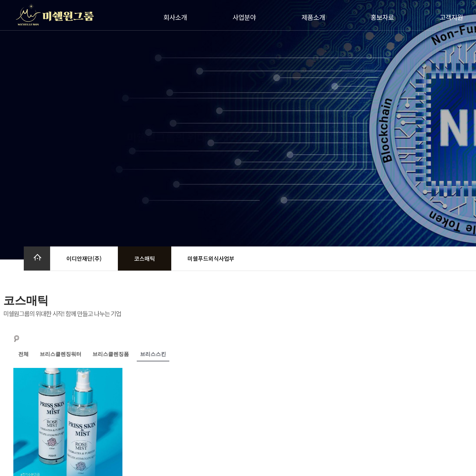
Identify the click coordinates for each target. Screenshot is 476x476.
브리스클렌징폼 (111, 354)
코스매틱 (145, 258)
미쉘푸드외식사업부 (211, 258)
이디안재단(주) (84, 258)
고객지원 (453, 17)
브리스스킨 (153, 354)
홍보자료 (384, 17)
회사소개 (177, 17)
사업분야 (246, 17)
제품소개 (315, 17)
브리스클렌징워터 (61, 354)
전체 (23, 354)
